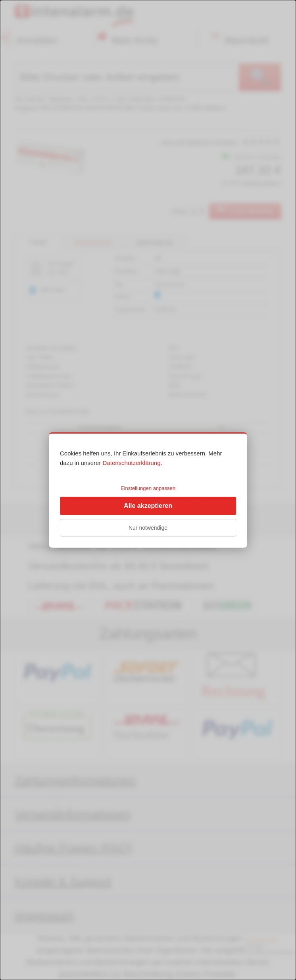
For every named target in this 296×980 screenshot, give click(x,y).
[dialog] (148, 490)
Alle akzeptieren (148, 506)
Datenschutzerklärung (132, 463)
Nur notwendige (148, 528)
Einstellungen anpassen (148, 488)
